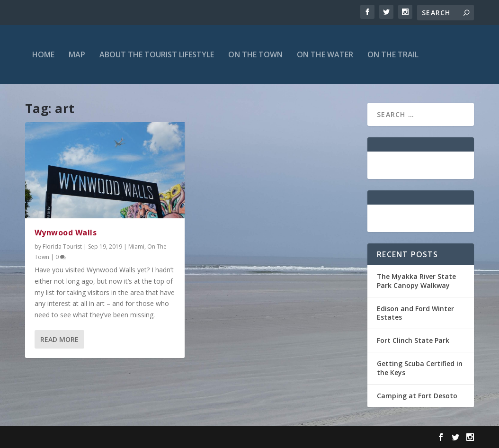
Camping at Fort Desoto (417, 396)
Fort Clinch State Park (413, 340)
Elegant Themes (90, 437)
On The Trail (393, 54)
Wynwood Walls (66, 233)
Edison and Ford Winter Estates (415, 313)
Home (43, 54)
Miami (136, 246)
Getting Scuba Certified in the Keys (420, 368)
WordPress (179, 437)
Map (77, 54)
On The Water (325, 54)
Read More (59, 339)
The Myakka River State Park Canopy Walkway (416, 281)
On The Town (255, 54)
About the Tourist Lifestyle (157, 54)
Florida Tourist (62, 246)
